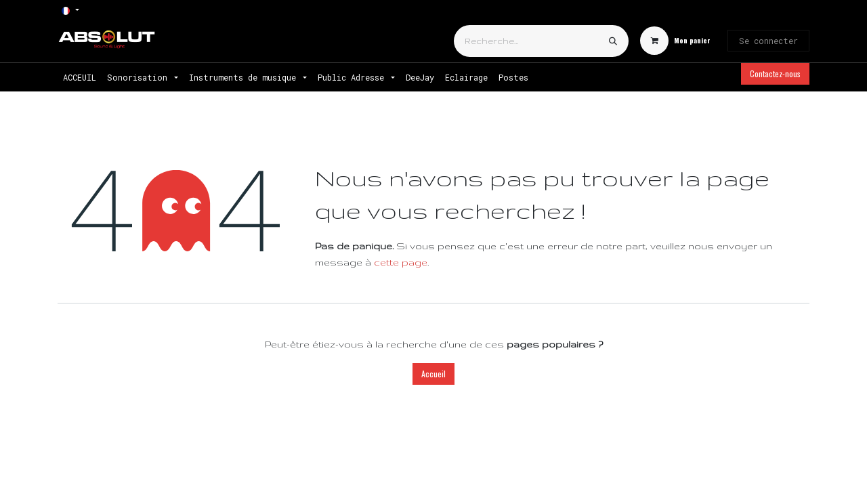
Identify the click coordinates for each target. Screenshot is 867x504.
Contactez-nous (775, 73)
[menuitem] (80, 77)
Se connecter (768, 41)
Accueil (433, 374)
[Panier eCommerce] (675, 41)
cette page (401, 262)
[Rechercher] (613, 41)
